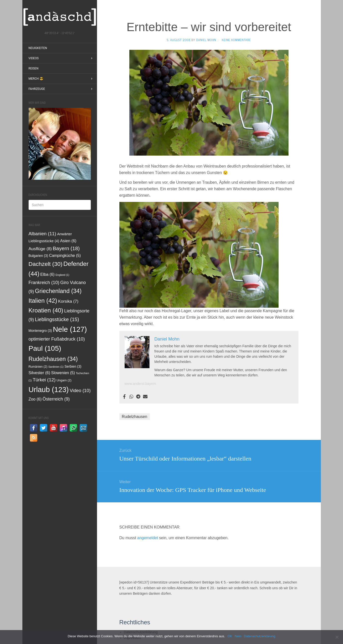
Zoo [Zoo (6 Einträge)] (35, 399)
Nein (238, 636)
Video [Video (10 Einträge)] (80, 390)
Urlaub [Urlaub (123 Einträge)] (49, 390)
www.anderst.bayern (140, 384)
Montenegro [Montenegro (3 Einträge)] (40, 331)
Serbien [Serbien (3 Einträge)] (73, 367)
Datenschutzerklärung (259, 636)
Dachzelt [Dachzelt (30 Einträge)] (46, 264)
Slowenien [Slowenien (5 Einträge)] (63, 373)
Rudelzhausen (135, 417)
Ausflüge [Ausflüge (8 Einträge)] (40, 249)
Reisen (34, 68)
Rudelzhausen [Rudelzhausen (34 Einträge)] (53, 359)
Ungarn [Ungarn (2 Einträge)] (64, 380)
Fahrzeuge (37, 89)
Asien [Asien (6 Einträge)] (68, 241)
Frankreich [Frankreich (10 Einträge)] (44, 282)
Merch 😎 (36, 79)
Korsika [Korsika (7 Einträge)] (68, 301)
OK (230, 636)
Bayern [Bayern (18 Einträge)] (66, 248)
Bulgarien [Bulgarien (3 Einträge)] (38, 256)
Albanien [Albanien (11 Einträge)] (42, 234)
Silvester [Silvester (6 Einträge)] (39, 373)
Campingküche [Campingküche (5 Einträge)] (65, 256)
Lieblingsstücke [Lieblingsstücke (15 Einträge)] (57, 319)
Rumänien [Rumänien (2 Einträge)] (38, 367)
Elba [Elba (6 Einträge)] (47, 274)
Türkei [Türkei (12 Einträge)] (44, 380)
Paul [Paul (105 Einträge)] (45, 348)
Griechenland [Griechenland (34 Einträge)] (58, 291)
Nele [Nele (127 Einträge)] (70, 329)
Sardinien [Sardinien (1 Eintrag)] (56, 367)
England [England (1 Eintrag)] (62, 275)
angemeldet (148, 538)
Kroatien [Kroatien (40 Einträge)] (46, 310)
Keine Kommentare (236, 40)
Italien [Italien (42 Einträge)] (43, 301)
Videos (34, 58)
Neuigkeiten (38, 48)
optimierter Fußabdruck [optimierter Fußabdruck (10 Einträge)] (57, 339)
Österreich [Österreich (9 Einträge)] (56, 399)
